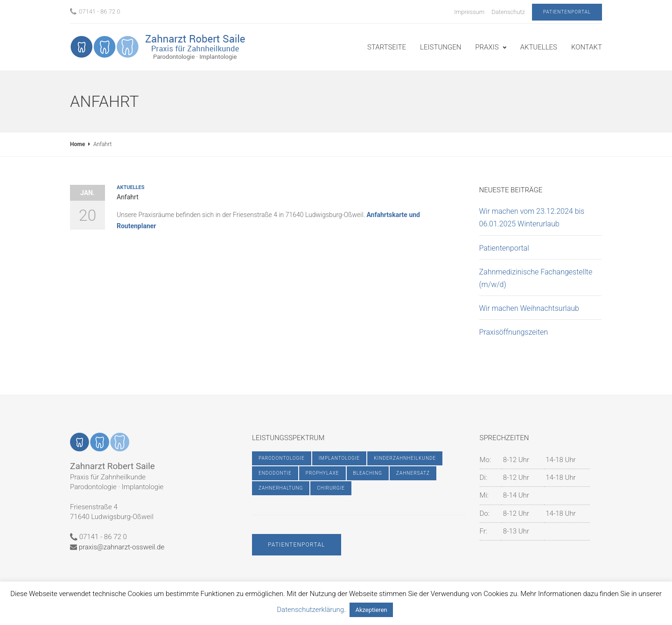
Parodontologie (282, 458)
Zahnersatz (413, 473)
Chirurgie (331, 488)
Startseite (387, 47)
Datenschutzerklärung (310, 610)
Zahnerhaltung (281, 488)
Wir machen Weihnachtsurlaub (529, 308)
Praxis (487, 47)
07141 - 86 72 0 (95, 11)
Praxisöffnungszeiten (514, 332)
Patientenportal (567, 12)
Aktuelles (539, 47)
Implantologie (339, 458)
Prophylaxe (322, 473)
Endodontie (275, 473)
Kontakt (587, 47)
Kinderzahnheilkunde (405, 458)
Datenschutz (508, 12)
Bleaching (368, 473)
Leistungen (441, 47)
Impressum (469, 12)
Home (77, 144)
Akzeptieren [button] (371, 610)
